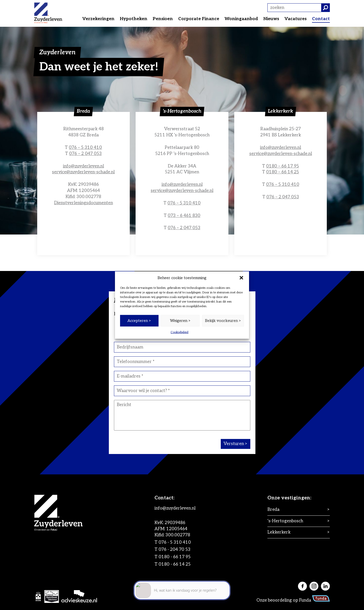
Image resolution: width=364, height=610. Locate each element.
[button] (241, 278)
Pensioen (163, 19)
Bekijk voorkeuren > (223, 321)
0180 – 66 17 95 (283, 166)
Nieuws (271, 19)
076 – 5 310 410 (85, 148)
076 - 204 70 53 (174, 550)
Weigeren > (180, 321)
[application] (182, 587)
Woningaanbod (241, 19)
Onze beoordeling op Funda (293, 600)
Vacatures (296, 19)
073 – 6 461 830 (184, 216)
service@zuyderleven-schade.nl (83, 172)
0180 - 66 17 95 (175, 557)
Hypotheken (134, 19)
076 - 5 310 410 (175, 542)
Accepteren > (139, 321)
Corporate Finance (199, 19)
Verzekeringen (98, 19)
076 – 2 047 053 (85, 154)
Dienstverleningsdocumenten (83, 203)
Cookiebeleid (179, 332)
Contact (321, 19)
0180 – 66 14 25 (283, 172)
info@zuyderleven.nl (83, 166)
